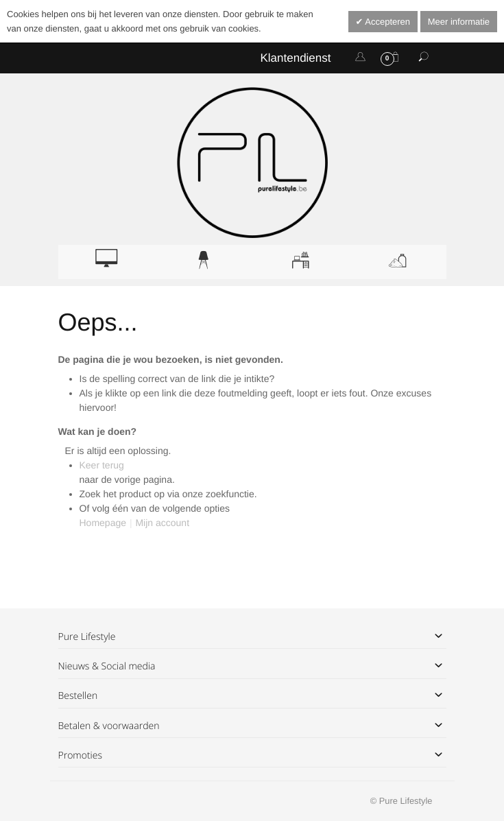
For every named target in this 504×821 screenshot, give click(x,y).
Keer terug (102, 465)
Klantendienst (295, 58)
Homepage (103, 523)
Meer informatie (459, 22)
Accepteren (386, 22)
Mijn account (162, 523)
